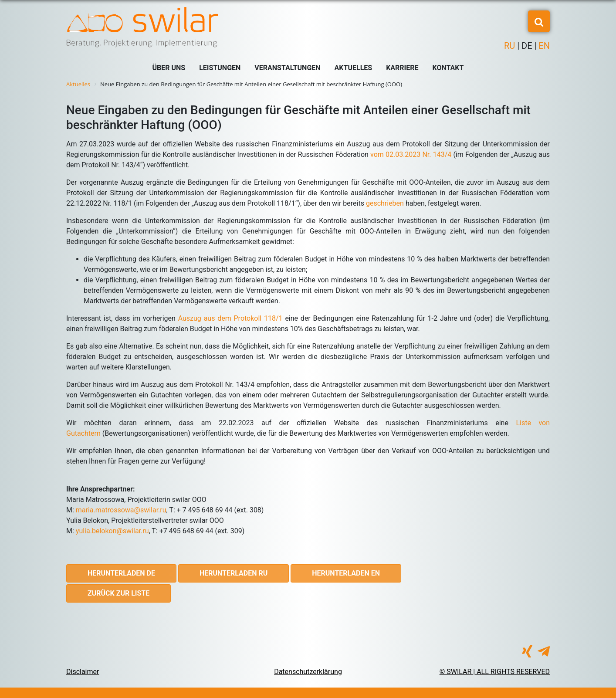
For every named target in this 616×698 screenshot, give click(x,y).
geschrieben (385, 203)
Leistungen (220, 68)
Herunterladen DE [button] (121, 573)
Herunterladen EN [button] (346, 573)
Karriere (402, 68)
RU (511, 46)
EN (543, 46)
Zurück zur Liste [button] (118, 593)
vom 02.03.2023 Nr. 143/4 (411, 154)
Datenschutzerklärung (308, 672)
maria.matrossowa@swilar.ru (121, 510)
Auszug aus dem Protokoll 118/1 (230, 318)
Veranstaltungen (287, 68)
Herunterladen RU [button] (234, 573)
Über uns (169, 68)
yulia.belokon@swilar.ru (112, 531)
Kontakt (448, 68)
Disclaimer (83, 672)
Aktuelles (354, 68)
